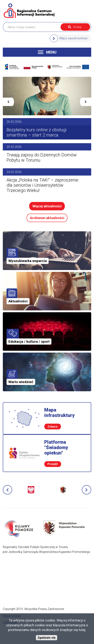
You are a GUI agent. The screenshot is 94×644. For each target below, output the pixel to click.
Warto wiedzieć (21, 382)
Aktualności (18, 301)
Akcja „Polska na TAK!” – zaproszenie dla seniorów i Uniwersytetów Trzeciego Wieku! (42, 185)
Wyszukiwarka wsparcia (28, 261)
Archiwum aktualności (47, 218)
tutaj (82, 630)
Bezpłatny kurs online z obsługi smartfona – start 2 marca (37, 132)
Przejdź (53, 464)
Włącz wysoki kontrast (73, 38)
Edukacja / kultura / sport (29, 342)
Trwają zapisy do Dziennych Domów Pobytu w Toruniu (42, 158)
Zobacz (53, 427)
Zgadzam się (47, 638)
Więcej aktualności (47, 206)
